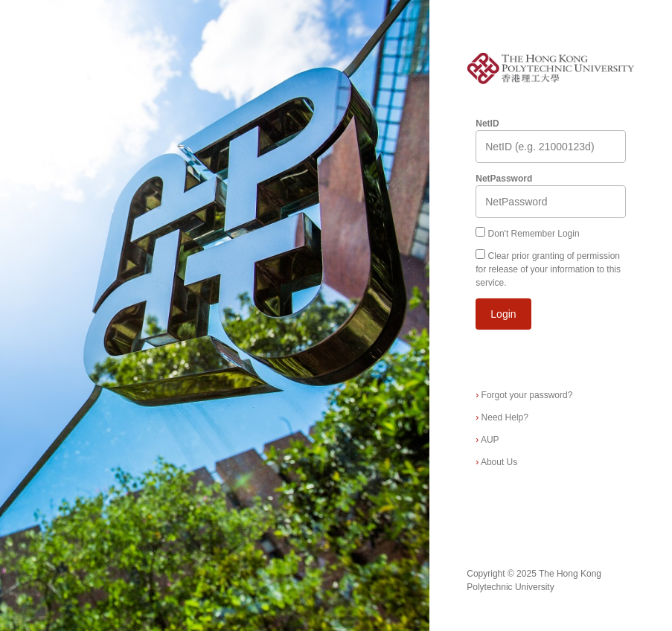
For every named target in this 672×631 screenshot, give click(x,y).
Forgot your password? (524, 395)
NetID (487, 124)
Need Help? (502, 417)
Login (503, 314)
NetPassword (504, 179)
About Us (496, 462)
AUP (487, 440)
